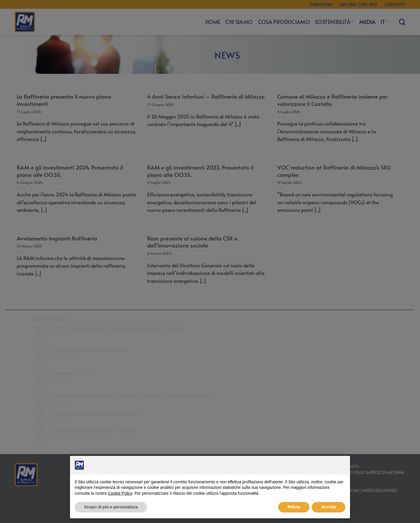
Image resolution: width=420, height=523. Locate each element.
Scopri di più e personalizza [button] (111, 507)
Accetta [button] (329, 507)
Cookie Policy (120, 493)
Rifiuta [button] (294, 507)
